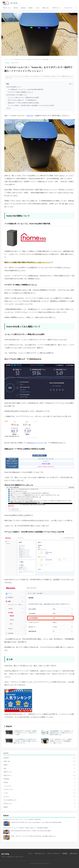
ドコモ (37, 8)
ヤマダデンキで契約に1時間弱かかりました (20, 92)
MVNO (31, 8)
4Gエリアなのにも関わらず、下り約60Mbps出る (22, 100)
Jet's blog (5, 854)
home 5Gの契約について (14, 87)
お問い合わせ (74, 853)
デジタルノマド (68, 8)
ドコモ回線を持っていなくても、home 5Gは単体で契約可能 (25, 89)
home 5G (30, 116)
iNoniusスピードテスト (36, 443)
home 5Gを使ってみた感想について (17, 95)
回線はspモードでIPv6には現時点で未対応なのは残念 (23, 103)
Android (23, 8)
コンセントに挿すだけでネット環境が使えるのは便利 (23, 97)
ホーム (6, 59)
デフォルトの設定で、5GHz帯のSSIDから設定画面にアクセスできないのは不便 (31, 105)
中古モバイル (7, 8)
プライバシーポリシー (54, 853)
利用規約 (65, 853)
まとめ (8, 108)
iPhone (16, 8)
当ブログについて (40, 853)
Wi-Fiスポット (57, 8)
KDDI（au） (46, 8)
